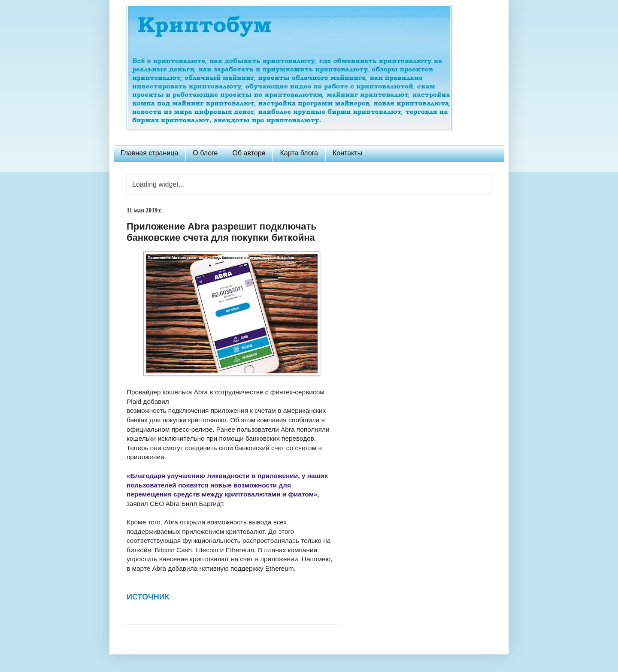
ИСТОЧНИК (149, 597)
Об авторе (249, 153)
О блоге (205, 153)
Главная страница (149, 153)
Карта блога (299, 153)
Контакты (347, 153)
